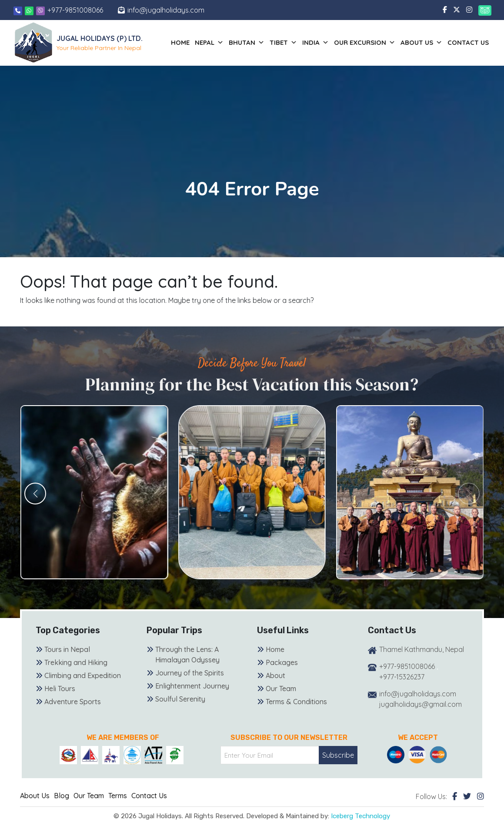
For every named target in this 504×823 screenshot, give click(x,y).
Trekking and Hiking (76, 662)
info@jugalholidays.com (166, 10)
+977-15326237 (402, 677)
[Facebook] (455, 796)
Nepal (209, 43)
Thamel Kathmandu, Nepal (422, 649)
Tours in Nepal (67, 649)
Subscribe (338, 755)
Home (180, 42)
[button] (35, 494)
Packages (282, 662)
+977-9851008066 (75, 10)
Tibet (283, 43)
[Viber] (40, 10)
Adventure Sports (73, 702)
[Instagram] (481, 796)
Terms (118, 796)
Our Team (281, 689)
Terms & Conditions (296, 702)
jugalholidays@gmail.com (421, 704)
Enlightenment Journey (192, 686)
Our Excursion (365, 43)
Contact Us (468, 42)
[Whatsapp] (30, 10)
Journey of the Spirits (190, 673)
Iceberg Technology (360, 816)
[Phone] (18, 10)
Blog (62, 796)
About (275, 675)
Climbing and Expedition (83, 675)
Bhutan (247, 43)
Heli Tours (60, 689)
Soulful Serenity (180, 699)
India (315, 43)
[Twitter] (467, 796)
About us (421, 43)
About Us (35, 796)
